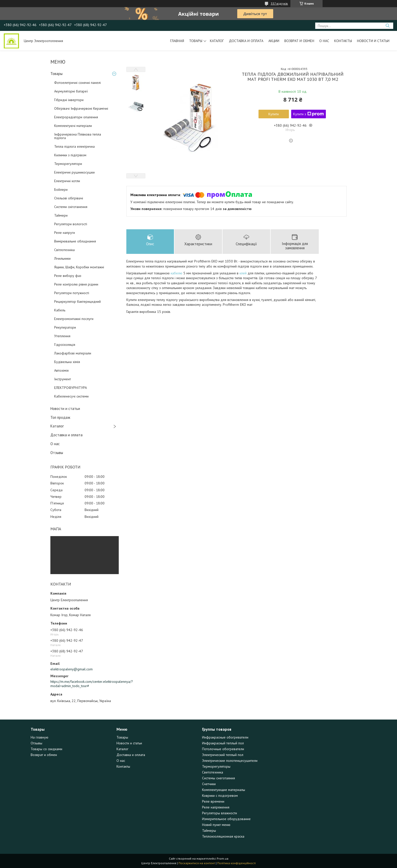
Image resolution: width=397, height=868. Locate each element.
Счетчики (209, 784)
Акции (274, 41)
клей (243, 273)
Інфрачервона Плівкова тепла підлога (78, 136)
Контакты (343, 41)
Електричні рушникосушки (74, 172)
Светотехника (213, 772)
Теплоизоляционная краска (223, 836)
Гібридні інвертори (69, 100)
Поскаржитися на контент (197, 863)
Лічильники (62, 258)
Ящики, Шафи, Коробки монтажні (79, 267)
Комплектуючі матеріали (73, 126)
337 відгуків (279, 3)
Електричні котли (67, 181)
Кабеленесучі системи (71, 396)
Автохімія (61, 370)
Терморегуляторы (216, 766)
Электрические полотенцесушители (230, 761)
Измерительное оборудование (226, 819)
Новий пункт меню (216, 825)
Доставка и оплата (246, 41)
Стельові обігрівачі (69, 198)
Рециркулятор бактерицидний (77, 301)
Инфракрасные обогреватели (225, 737)
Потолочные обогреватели (223, 749)
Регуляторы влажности (220, 813)
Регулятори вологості (71, 224)
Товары (196, 41)
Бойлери (61, 190)
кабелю (176, 273)
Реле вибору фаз (68, 276)
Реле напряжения (216, 807)
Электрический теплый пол (223, 755)
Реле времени (213, 801)
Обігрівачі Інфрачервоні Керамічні (81, 108)
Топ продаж (60, 417)
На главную (39, 737)
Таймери (61, 215)
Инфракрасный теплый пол (223, 743)
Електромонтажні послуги (74, 319)
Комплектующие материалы (224, 790)
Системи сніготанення (71, 207)
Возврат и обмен (299, 41)
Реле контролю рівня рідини (76, 284)
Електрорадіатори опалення (76, 117)
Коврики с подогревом (220, 796)
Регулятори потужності (72, 293)
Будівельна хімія (67, 362)
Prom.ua (223, 858)
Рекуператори (65, 327)
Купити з (309, 114)
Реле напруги (65, 233)
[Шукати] (388, 26)
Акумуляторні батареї (71, 91)
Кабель (60, 310)
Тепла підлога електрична (74, 146)
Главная (177, 41)
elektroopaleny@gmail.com (72, 669)
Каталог (217, 41)
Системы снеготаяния (219, 778)
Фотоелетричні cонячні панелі (77, 83)
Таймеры (209, 831)
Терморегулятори (68, 164)
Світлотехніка (64, 250)
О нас (324, 41)
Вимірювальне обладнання (75, 241)
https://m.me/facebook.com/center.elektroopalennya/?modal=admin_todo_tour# (85, 684)
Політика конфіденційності (236, 863)
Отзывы (57, 453)
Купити (274, 114)
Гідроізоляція (65, 345)
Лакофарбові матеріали (73, 353)
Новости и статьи (373, 41)
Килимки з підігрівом (70, 155)
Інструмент (63, 379)
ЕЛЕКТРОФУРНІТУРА (71, 388)
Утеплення (62, 336)
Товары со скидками (46, 749)
